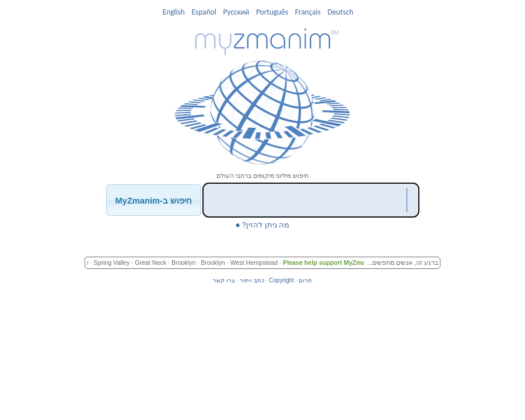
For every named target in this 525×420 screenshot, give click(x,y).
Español (204, 12)
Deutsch (340, 12)
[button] (154, 200)
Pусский (237, 12)
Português (272, 12)
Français (308, 12)
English (174, 12)
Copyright (281, 280)
